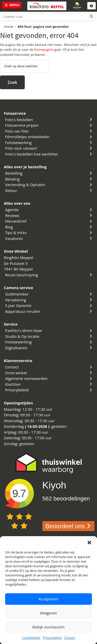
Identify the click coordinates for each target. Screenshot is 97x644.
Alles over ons (17, 203)
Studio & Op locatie (49, 336)
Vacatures (49, 238)
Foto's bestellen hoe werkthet (49, 154)
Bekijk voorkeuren (48, 627)
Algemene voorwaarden (49, 378)
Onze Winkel (16, 251)
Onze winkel (49, 373)
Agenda (49, 210)
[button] (89, 543)
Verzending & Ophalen (49, 185)
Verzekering (49, 300)
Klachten (49, 384)
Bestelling (49, 173)
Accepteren (49, 599)
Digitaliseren (49, 348)
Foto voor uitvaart (49, 148)
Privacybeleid (52, 638)
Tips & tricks (49, 233)
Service (11, 324)
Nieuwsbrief (49, 221)
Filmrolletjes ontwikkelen (49, 137)
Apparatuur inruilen (49, 311)
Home (9, 27)
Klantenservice (18, 360)
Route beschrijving (49, 275)
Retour (49, 190)
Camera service (19, 288)
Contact (70, 638)
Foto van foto (49, 131)
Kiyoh (54, 485)
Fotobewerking (49, 143)
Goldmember (49, 294)
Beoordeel (69, 526)
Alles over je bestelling (25, 167)
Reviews (49, 215)
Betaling (49, 179)
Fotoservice (15, 113)
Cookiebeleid (31, 638)
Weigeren (48, 613)
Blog (49, 227)
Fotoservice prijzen (49, 125)
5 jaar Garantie (49, 305)
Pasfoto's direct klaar (49, 330)
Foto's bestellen (49, 120)
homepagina (44, 49)
